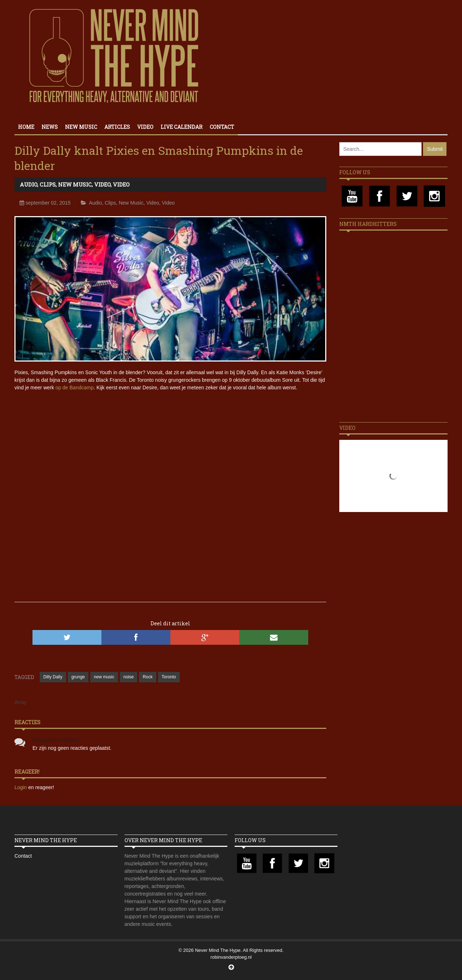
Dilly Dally (53, 677)
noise (129, 677)
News (50, 127)
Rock (147, 677)
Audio (29, 184)
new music (104, 677)
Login (21, 787)
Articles (117, 127)
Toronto (169, 677)
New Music (81, 127)
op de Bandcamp (75, 388)
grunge (78, 677)
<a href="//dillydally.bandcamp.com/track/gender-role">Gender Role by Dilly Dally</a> (170, 560)
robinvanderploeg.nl (231, 957)
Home (26, 127)
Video (145, 127)
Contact (222, 127)
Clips (48, 184)
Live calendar (182, 127)
